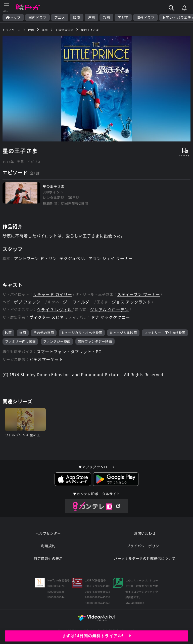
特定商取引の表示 (48, 558)
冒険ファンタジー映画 (95, 341)
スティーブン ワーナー (138, 294)
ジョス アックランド (131, 302)
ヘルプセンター (48, 533)
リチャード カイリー (53, 294)
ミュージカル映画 (123, 333)
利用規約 (48, 546)
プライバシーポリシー (145, 546)
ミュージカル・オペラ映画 (82, 333)
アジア (123, 17)
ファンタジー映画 (57, 341)
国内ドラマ (37, 17)
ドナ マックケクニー (111, 317)
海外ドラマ (146, 17)
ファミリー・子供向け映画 (165, 333)
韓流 (77, 17)
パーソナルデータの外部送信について (145, 558)
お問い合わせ (145, 533)
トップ (13, 17)
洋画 (92, 17)
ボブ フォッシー (29, 302)
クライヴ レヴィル (54, 310)
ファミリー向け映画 (20, 341)
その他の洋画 (44, 333)
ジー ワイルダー (78, 302)
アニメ (60, 17)
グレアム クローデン (109, 310)
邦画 (106, 17)
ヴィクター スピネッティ (53, 317)
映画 (8, 333)
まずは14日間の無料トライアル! (97, 636)
